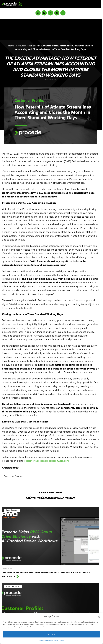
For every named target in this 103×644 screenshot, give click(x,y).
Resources (21, 46)
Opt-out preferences (45, 640)
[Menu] (97, 4)
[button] (99, 616)
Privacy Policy (59, 640)
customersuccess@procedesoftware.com (47, 461)
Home (11, 46)
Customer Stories (13, 476)
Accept (51, 634)
